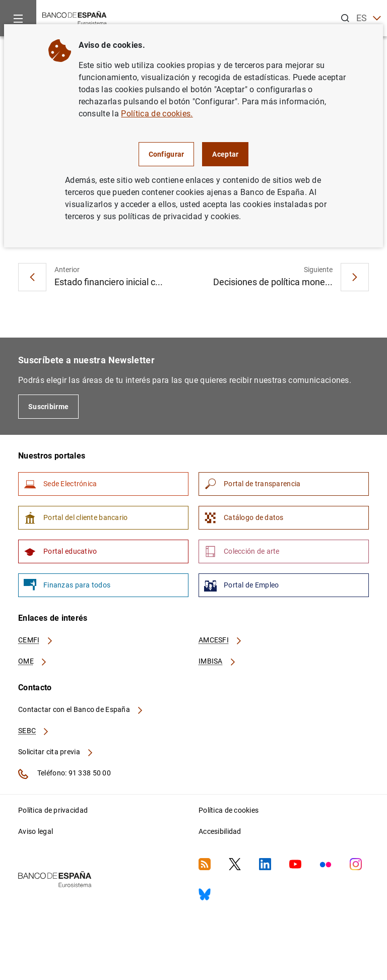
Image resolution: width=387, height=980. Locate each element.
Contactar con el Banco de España (81, 709)
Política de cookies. (157, 114)
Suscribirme (48, 407)
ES (369, 18)
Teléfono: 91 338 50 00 (64, 774)
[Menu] (18, 18)
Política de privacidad (53, 810)
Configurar (167, 154)
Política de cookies (229, 810)
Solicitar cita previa (56, 752)
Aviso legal (36, 831)
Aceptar (225, 154)
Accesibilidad (220, 831)
